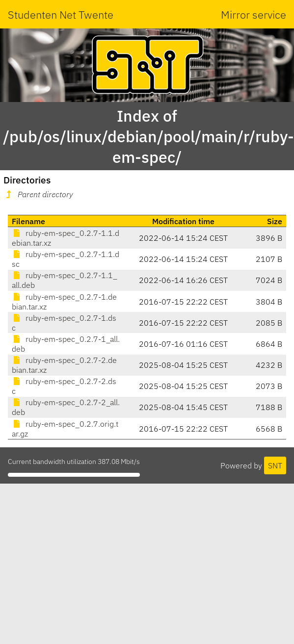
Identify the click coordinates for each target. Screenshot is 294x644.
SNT (275, 465)
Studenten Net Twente (61, 14)
